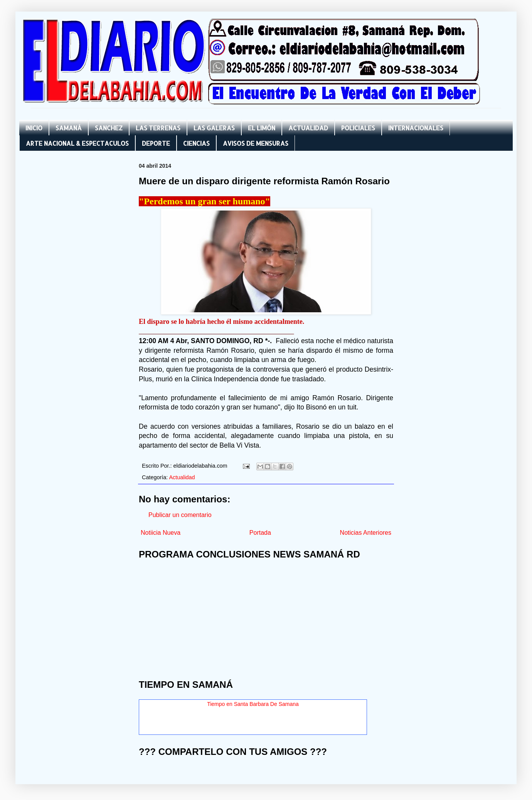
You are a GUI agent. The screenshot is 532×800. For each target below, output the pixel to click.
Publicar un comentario (180, 515)
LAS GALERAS (214, 128)
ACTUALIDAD (308, 128)
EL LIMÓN (262, 128)
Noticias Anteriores (366, 533)
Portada (260, 533)
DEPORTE (156, 143)
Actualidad (182, 477)
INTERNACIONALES (416, 128)
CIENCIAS (196, 143)
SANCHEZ (109, 128)
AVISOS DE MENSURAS (256, 143)
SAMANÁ (69, 128)
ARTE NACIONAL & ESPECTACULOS (77, 143)
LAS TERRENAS (158, 128)
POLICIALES (358, 128)
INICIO (34, 128)
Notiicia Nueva (161, 533)
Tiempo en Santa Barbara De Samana (253, 704)
